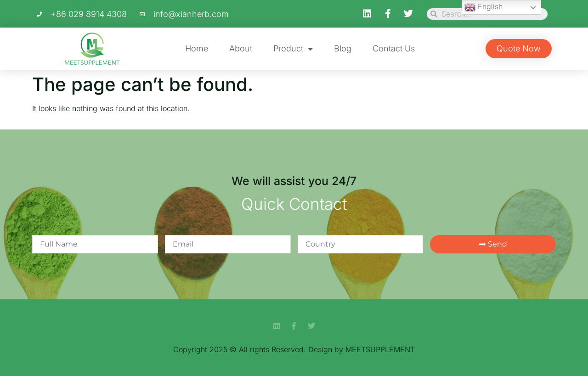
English (483, 7)
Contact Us (394, 48)
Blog (343, 48)
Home (197, 48)
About (241, 48)
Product (293, 49)
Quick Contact (294, 204)
